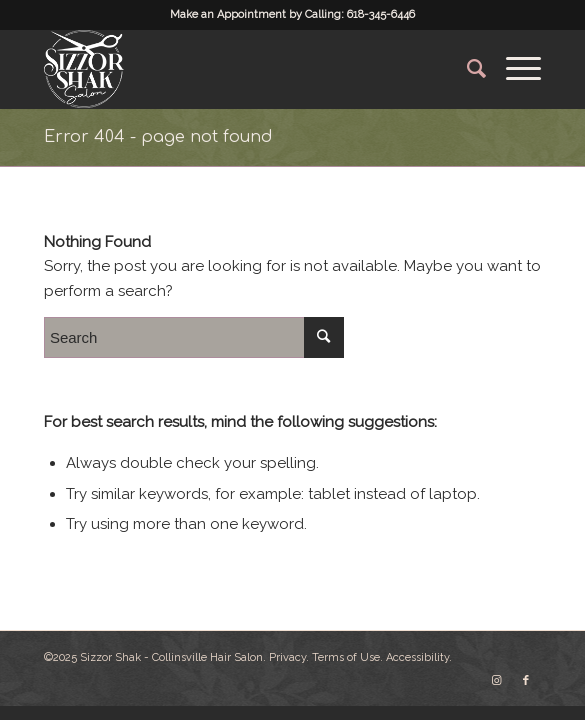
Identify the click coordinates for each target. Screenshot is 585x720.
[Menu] (513, 69)
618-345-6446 (381, 14)
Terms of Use (346, 657)
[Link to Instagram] (496, 681)
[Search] (466, 69)
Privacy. (289, 657)
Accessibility (417, 657)
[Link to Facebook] (526, 681)
